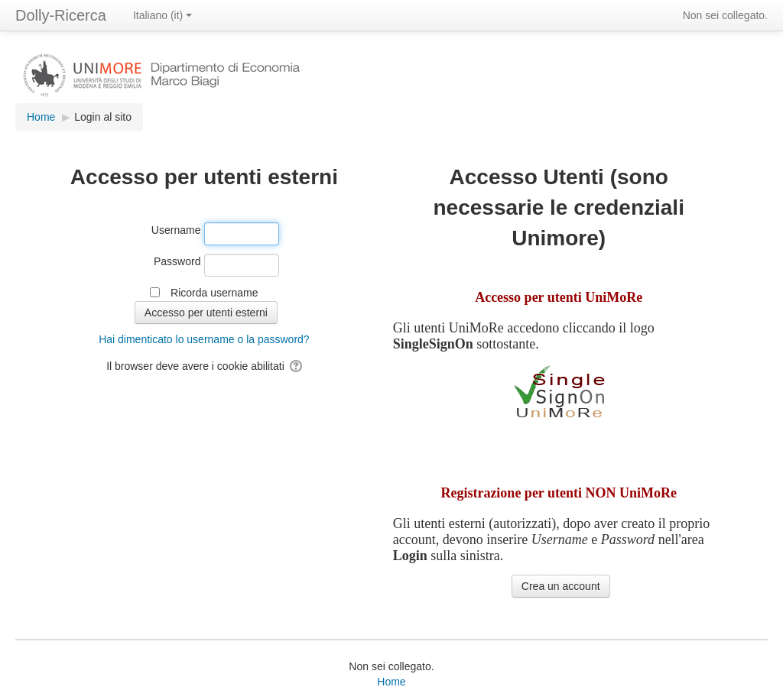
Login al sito (103, 117)
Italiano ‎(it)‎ (162, 15)
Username (176, 230)
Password (177, 261)
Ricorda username (214, 293)
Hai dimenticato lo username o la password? (204, 339)
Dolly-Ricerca (61, 15)
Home (391, 682)
